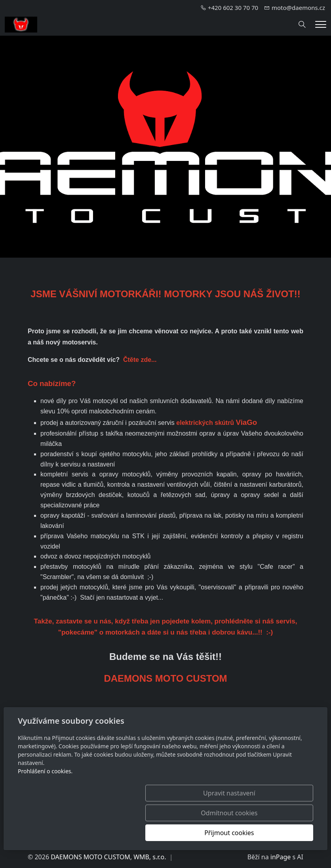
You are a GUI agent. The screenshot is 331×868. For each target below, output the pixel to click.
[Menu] (321, 24)
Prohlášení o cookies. (45, 811)
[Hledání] (302, 25)
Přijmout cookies (275, 833)
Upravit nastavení (117, 833)
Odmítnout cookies (196, 833)
